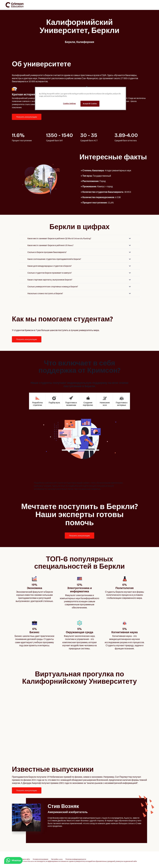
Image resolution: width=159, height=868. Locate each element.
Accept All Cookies (90, 104)
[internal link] (27, 117)
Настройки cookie (57, 857)
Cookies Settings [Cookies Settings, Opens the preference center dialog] (69, 103)
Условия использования (41, 857)
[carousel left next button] (153, 438)
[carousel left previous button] (6, 438)
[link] (15, 5)
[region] (80, 98)
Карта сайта (26, 857)
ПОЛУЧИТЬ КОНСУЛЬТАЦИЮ (27, 117)
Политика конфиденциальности (76, 857)
